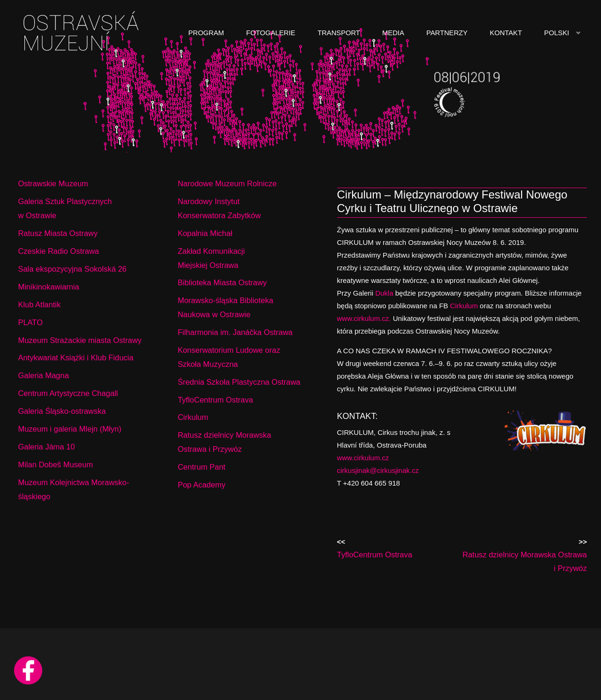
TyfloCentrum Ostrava (215, 400)
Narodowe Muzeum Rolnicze (227, 183)
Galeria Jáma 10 (46, 447)
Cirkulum (464, 306)
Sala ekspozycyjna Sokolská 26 (72, 269)
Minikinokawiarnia (48, 287)
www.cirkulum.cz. (364, 318)
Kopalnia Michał (205, 233)
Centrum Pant (201, 467)
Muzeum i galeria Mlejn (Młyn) (69, 429)
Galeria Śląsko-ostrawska (62, 411)
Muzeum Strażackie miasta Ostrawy (80, 340)
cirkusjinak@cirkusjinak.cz (378, 470)
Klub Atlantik (39, 304)
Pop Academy (201, 485)
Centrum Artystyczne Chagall (68, 393)
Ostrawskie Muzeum (53, 183)
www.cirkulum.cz (363, 458)
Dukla (383, 293)
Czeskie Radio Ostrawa (58, 251)
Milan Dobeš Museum (55, 464)
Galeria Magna (43, 375)
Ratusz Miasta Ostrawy (58, 233)
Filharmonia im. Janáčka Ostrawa (235, 332)
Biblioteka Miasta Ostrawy (222, 282)
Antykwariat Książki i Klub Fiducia (76, 358)
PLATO (30, 322)
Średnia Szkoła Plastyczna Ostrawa (239, 382)
